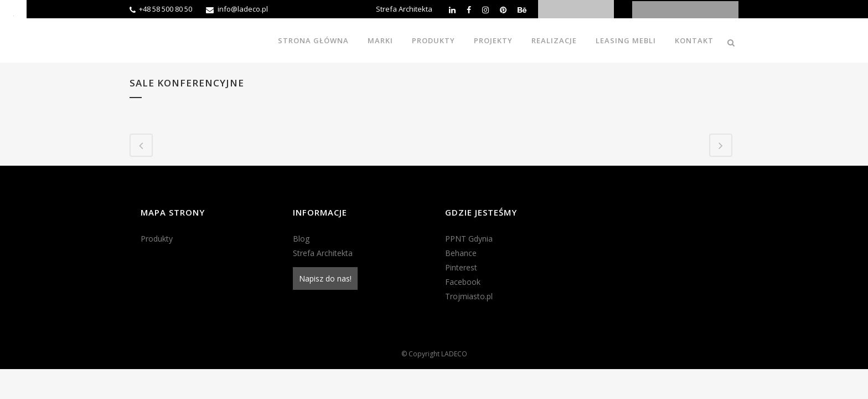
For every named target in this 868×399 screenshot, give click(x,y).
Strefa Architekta (404, 9)
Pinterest (461, 267)
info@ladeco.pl (243, 9)
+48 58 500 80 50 (166, 9)
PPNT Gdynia (469, 239)
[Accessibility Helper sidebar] (13, 13)
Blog (301, 239)
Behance (461, 253)
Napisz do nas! (325, 278)
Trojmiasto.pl (469, 296)
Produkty (157, 239)
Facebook (463, 282)
